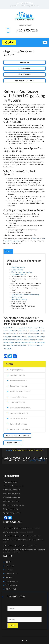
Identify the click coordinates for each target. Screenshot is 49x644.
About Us (25, 62)
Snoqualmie (41, 342)
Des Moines (38, 345)
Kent (31, 345)
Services (8, 251)
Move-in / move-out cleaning (22, 272)
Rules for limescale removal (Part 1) (16, 546)
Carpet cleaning (17, 270)
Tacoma (42, 331)
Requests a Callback (25, 81)
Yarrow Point (15, 345)
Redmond (13, 331)
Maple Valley (19, 340)
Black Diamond (9, 340)
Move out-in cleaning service (20, 408)
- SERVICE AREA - (13, 443)
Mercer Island (8, 334)
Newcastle (34, 340)
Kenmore (21, 331)
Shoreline (27, 328)
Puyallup (26, 334)
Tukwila (27, 340)
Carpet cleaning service (19, 424)
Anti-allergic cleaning (11, 532)
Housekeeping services (18, 397)
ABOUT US (9, 566)
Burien (41, 340)
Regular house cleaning (18, 386)
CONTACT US (10, 589)
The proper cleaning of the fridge (15, 528)
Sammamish (29, 331)
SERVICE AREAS (10, 585)
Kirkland (6, 331)
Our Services (24, 75)
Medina (18, 342)
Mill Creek (33, 342)
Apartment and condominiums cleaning (25, 295)
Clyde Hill (7, 328)
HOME (7, 562)
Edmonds (7, 345)
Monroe (40, 334)
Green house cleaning (19, 299)
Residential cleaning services (20, 391)
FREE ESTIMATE (10, 574)
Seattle (34, 328)
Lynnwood (25, 342)
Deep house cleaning (18, 375)
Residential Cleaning (19, 274)
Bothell (36, 331)
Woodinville (18, 334)
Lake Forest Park (33, 337)
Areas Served (24, 68)
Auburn (42, 337)
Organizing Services (17, 370)
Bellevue (40, 328)
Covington (7, 337)
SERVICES (8, 570)
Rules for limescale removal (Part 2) (16, 536)
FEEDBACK (9, 577)
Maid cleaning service (18, 402)
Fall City (23, 337)
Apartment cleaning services (20, 429)
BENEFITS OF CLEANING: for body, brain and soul (21, 540)
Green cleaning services (19, 418)
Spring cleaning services (19, 381)
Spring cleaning (17, 297)
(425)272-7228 (37, 460)
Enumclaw (33, 334)
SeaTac (6, 342)
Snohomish (7, 348)
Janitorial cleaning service (19, 413)
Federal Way (16, 337)
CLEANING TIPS (10, 581)
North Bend (25, 345)
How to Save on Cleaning (17, 436)
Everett (12, 342)
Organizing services (18, 267)
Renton (13, 328)
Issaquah (20, 328)
